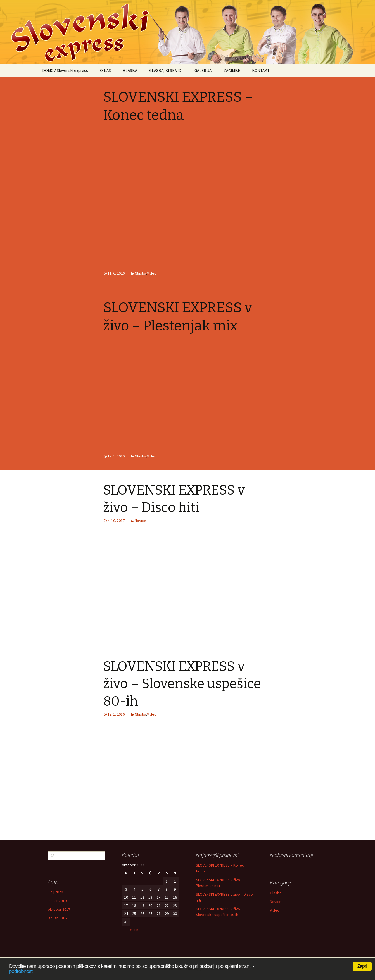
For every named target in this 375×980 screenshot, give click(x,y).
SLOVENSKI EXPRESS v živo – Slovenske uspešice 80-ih (182, 684)
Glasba (140, 273)
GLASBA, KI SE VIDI (166, 71)
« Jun (134, 930)
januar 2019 (57, 901)
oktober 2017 (59, 909)
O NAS (105, 71)
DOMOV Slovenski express (65, 71)
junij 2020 (55, 892)
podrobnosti (21, 971)
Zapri (362, 966)
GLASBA (130, 71)
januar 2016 (57, 918)
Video (152, 273)
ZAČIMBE (232, 71)
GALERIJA (203, 71)
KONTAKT (261, 71)
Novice (140, 521)
